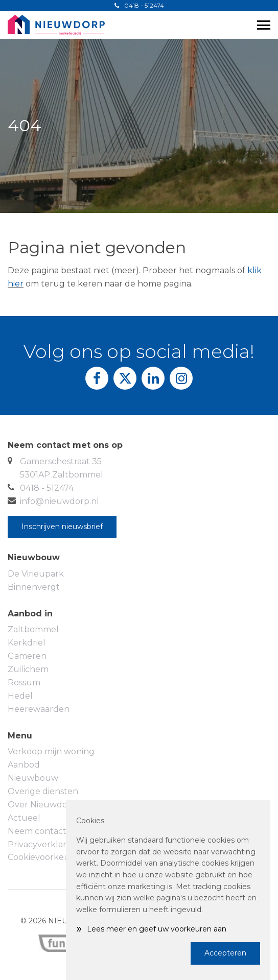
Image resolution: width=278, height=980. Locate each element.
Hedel (20, 696)
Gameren (27, 656)
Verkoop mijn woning (51, 751)
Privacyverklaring (43, 844)
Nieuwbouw (33, 778)
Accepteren (225, 953)
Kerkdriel (27, 643)
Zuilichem (28, 669)
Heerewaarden (39, 709)
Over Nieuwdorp (42, 805)
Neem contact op (43, 831)
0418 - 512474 (139, 5)
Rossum (24, 683)
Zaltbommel (33, 629)
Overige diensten (43, 791)
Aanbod (24, 765)
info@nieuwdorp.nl (60, 501)
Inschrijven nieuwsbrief (62, 527)
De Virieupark (36, 574)
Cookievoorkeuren (46, 857)
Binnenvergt (34, 587)
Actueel (24, 818)
